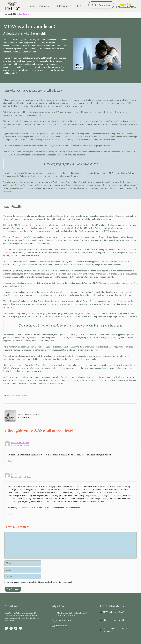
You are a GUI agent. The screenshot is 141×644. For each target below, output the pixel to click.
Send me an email (62, 626)
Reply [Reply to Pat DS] (10, 514)
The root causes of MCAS (29, 414)
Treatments (47, 6)
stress (86, 368)
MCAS (28, 225)
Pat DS (14, 474)
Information (66, 6)
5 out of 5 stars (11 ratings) (125, 6)
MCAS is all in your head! (113, 612)
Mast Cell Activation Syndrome (18, 395)
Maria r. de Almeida (20, 443)
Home (31, 6)
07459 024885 (66, 621)
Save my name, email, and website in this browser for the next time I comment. (40, 582)
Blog (79, 6)
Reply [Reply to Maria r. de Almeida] (10, 461)
